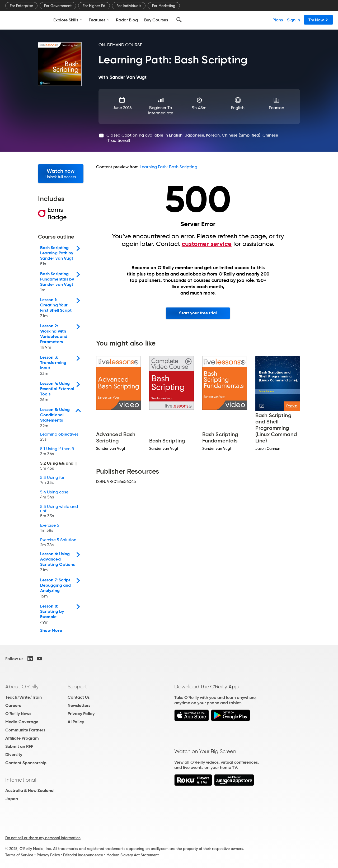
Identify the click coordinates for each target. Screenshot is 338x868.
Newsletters (79, 705)
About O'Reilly (22, 687)
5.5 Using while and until (59, 512)
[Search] (179, 20)
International (21, 780)
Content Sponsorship (26, 763)
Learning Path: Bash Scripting (168, 167)
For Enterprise (21, 6)
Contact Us (79, 697)
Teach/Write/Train (24, 697)
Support (77, 687)
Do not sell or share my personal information (43, 838)
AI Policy (76, 722)
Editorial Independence (83, 855)
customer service (207, 244)
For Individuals (129, 6)
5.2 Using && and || (58, 466)
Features (99, 20)
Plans (278, 20)
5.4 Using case (54, 495)
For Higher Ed (94, 6)
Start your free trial (198, 313)
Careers (13, 705)
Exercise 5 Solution (58, 543)
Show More (51, 631)
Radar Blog (127, 20)
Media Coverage (22, 722)
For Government (58, 6)
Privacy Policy (81, 714)
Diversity (14, 755)
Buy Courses (156, 20)
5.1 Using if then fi (57, 452)
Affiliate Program (22, 738)
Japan (12, 799)
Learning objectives (59, 437)
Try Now (318, 20)
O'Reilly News (18, 714)
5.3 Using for (52, 481)
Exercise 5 (50, 528)
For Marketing (164, 6)
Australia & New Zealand (29, 790)
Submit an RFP (19, 746)
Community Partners (25, 730)
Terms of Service (19, 855)
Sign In (294, 20)
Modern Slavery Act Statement (133, 855)
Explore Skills (68, 20)
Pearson (277, 108)
